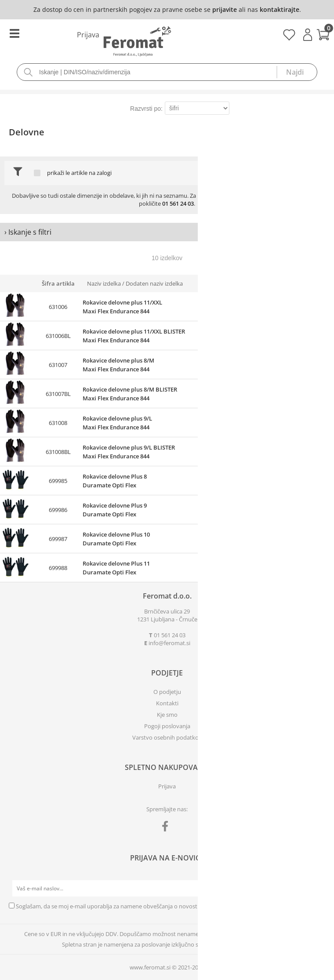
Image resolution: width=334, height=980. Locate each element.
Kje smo (167, 715)
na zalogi (100, 173)
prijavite (225, 9)
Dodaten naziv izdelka (154, 283)
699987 (58, 539)
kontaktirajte (280, 9)
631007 (58, 365)
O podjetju (167, 692)
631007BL (58, 394)
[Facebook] (167, 828)
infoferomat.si (169, 643)
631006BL (58, 336)
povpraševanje (295, 196)
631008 (58, 423)
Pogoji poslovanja (167, 726)
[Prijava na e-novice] (317, 889)
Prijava (308, 35)
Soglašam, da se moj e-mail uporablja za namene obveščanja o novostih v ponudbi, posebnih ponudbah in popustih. (167, 906)
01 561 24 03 (178, 203)
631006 (58, 307)
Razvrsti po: (146, 109)
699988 (58, 568)
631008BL (58, 452)
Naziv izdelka (104, 283)
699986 (58, 510)
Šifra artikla (58, 283)
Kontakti (167, 703)
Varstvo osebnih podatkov (167, 737)
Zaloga (221, 283)
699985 (58, 481)
